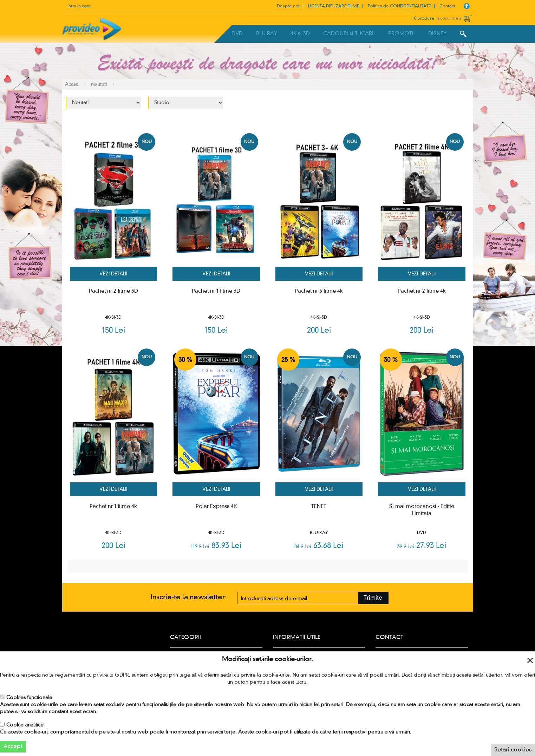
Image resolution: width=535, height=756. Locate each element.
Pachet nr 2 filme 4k (422, 291)
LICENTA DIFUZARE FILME (334, 6)
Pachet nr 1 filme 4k (113, 507)
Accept (13, 747)
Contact (447, 6)
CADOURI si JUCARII (349, 34)
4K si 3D (300, 34)
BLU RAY (267, 34)
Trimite (373, 598)
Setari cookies (513, 750)
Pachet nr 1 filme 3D (216, 291)
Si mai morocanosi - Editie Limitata (422, 510)
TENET (319, 507)
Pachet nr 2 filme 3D (113, 291)
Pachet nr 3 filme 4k (319, 291)
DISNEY (437, 34)
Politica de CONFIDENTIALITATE (399, 6)
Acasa (72, 84)
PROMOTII (402, 34)
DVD (237, 34)
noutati (99, 84)
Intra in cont (79, 6)
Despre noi (288, 6)
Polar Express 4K (216, 507)
